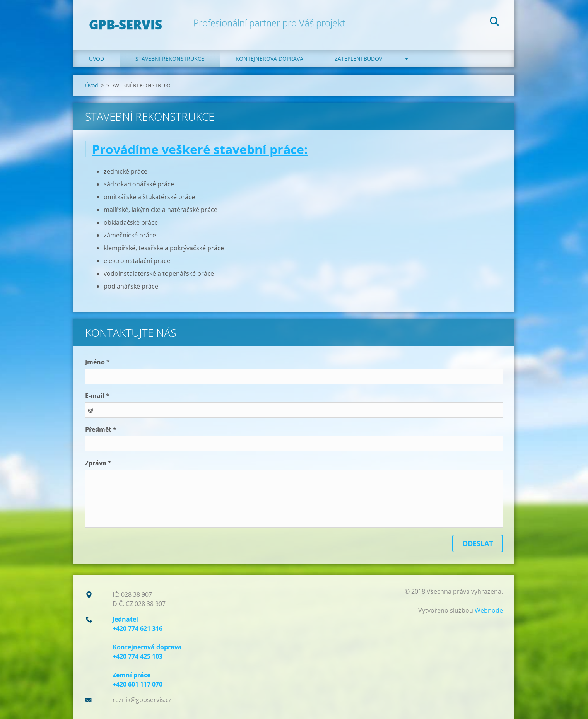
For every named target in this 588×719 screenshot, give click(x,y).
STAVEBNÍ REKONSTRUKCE (170, 59)
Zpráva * (98, 463)
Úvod (97, 59)
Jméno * (97, 362)
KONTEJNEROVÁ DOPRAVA (269, 59)
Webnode (489, 610)
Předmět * (101, 429)
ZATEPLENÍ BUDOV (358, 59)
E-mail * (97, 396)
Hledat (494, 22)
